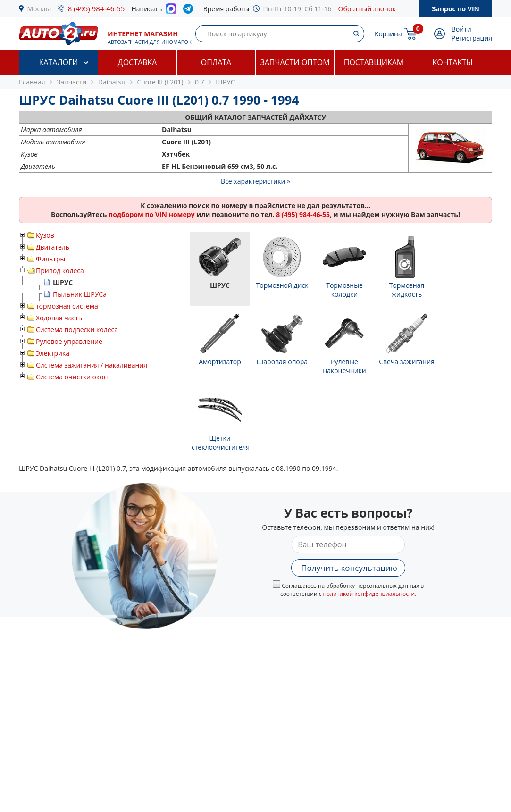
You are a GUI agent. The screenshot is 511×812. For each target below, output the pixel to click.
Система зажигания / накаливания (92, 365)
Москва (39, 9)
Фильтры (50, 259)
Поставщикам (374, 62)
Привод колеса (60, 271)
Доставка (138, 62)
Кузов (45, 235)
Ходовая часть (59, 318)
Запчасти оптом (295, 62)
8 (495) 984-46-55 (96, 8)
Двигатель (53, 247)
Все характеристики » (255, 181)
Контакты (452, 62)
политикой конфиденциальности (369, 594)
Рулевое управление (69, 341)
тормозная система (67, 306)
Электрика (53, 353)
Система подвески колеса (77, 330)
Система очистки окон (72, 377)
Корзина (388, 34)
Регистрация (472, 38)
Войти (461, 29)
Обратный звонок (367, 9)
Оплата (216, 62)
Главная (32, 82)
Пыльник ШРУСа (80, 294)
